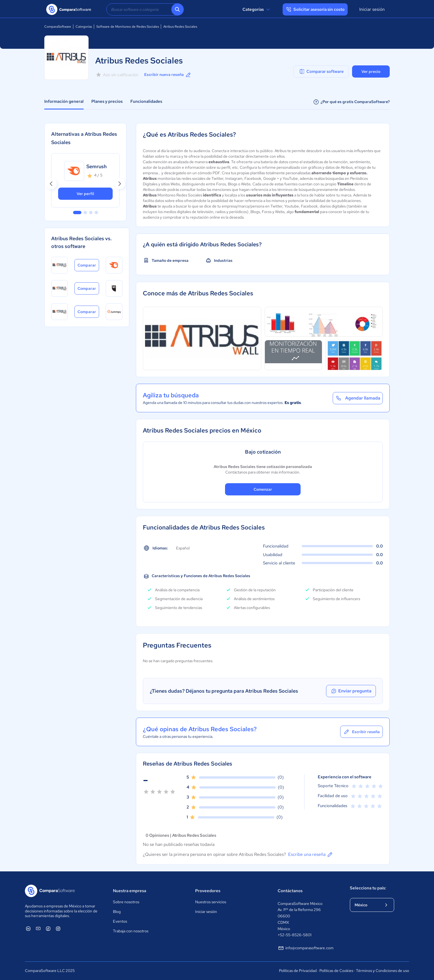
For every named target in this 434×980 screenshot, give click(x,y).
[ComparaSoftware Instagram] (58, 928)
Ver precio (371, 71)
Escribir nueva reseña (168, 75)
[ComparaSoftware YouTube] (38, 928)
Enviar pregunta (351, 691)
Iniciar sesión (372, 9)
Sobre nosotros (126, 902)
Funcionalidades (146, 101)
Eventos (120, 921)
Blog (117, 912)
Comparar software (321, 71)
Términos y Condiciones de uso (383, 971)
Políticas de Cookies (336, 971)
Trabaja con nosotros (131, 931)
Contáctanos (290, 891)
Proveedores (208, 891)
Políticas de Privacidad (298, 971)
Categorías (257, 9)
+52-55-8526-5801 (294, 935)
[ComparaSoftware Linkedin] (28, 928)
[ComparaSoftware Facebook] (48, 928)
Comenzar (263, 489)
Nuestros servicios (211, 902)
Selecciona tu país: (368, 888)
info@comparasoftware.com (306, 948)
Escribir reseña (361, 732)
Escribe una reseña (311, 854)
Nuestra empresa (130, 891)
